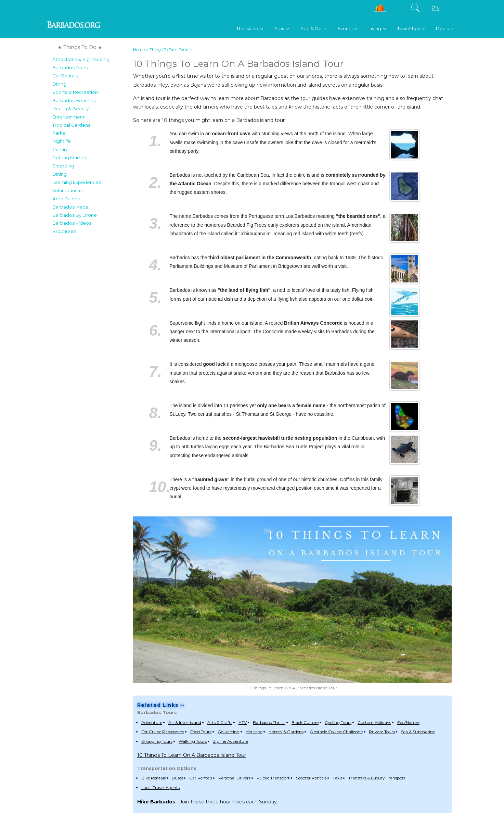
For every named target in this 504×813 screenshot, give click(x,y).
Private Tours (382, 732)
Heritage (254, 732)
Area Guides (66, 199)
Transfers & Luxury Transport (377, 778)
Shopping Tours (157, 741)
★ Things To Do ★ (80, 47)
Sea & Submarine (418, 732)
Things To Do (162, 50)
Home (139, 50)
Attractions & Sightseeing (81, 59)
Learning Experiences (77, 182)
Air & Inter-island (185, 722)
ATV (243, 722)
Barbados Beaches (74, 100)
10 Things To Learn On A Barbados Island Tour (192, 755)
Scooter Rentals (311, 778)
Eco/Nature (408, 722)
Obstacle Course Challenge (336, 732)
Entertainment (68, 117)
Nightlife (62, 141)
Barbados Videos (72, 223)
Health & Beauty (70, 109)
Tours (184, 50)
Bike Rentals (153, 778)
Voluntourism (67, 190)
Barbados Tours (70, 67)
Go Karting (229, 732)
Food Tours (201, 732)
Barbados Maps (70, 207)
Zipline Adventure (230, 741)
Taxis (337, 778)
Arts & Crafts (220, 722)
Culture (61, 149)
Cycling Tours (338, 722)
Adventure (152, 722)
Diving (59, 84)
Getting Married (70, 158)
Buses (177, 778)
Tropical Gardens (71, 125)
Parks (59, 133)
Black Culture (305, 722)
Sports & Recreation (75, 92)
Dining (60, 174)
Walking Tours (193, 741)
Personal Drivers (234, 778)
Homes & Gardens (286, 732)
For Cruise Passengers (163, 732)
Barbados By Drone (75, 215)
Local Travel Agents (160, 787)
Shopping (63, 166)
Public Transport (273, 778)
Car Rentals (65, 76)
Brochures (64, 231)
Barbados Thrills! (269, 722)
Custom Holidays (374, 722)
